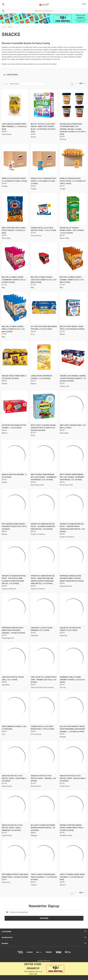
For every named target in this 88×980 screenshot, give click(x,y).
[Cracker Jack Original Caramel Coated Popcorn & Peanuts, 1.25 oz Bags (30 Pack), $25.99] (73, 357)
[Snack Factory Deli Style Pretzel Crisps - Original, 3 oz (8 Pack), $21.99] (44, 757)
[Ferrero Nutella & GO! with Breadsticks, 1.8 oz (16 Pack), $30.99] (44, 708)
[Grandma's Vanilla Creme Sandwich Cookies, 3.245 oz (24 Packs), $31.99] (73, 658)
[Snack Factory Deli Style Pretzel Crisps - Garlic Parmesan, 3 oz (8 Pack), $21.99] (15, 806)
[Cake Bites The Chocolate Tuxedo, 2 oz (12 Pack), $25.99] (73, 609)
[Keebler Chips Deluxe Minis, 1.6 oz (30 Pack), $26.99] (15, 456)
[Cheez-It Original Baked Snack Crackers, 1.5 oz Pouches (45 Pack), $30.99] (73, 856)
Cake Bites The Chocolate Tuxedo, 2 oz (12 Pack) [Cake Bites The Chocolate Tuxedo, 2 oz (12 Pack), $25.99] (70, 629)
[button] (44, 75)
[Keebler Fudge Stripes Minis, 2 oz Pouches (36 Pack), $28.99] (15, 357)
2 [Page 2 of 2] (76, 83)
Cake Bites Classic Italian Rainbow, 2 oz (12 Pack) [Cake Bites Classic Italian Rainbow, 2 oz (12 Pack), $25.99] (41, 629)
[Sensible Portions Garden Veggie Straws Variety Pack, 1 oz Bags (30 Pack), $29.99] (73, 806)
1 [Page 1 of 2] (72, 83)
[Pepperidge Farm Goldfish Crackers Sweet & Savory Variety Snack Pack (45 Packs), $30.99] (73, 557)
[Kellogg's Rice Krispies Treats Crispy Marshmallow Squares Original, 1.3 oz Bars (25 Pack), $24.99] (73, 708)
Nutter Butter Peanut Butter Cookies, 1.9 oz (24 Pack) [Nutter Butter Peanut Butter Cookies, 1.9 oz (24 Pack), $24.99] (14, 427)
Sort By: (6, 84)
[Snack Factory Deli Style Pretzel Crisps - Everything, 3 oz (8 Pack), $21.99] (15, 757)
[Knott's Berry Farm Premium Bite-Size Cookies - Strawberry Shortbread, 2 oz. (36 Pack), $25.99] (44, 456)
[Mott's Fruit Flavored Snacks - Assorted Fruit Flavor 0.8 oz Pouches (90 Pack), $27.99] (44, 406)
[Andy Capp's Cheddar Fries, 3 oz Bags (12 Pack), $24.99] (73, 406)
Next (82, 83)
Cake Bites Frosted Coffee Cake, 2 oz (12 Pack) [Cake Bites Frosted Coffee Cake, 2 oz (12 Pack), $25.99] (13, 678)
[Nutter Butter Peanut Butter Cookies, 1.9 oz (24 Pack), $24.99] (15, 406)
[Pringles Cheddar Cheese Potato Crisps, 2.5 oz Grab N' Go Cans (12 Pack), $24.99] (73, 160)
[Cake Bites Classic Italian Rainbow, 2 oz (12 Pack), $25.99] (44, 609)
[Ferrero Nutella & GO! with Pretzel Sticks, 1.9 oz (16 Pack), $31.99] (44, 209)
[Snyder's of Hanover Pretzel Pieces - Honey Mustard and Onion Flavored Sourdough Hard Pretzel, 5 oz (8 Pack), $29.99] (44, 557)
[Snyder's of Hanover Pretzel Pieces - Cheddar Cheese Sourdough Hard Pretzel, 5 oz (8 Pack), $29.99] (73, 505)
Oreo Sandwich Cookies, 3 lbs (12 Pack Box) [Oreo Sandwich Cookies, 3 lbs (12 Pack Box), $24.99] (14, 728)
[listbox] (28, 84)
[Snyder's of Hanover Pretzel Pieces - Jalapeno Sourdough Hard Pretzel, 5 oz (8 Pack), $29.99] (44, 505)
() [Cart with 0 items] (84, 4)
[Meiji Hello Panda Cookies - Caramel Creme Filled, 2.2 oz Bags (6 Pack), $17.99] (73, 258)
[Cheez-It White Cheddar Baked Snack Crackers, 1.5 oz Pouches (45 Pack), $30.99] (44, 856)
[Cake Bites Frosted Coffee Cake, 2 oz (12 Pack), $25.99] (15, 658)
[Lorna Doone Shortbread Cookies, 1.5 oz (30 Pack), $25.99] (44, 357)
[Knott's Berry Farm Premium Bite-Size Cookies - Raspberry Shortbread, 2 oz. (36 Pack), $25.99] (73, 456)
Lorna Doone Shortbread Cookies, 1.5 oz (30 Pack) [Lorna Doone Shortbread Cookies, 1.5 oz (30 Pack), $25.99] (41, 377)
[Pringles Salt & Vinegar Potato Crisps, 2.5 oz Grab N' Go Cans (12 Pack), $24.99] (44, 160)
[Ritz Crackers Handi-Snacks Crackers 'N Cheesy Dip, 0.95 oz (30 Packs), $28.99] (15, 505)
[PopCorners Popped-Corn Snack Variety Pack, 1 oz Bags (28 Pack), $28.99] (15, 856)
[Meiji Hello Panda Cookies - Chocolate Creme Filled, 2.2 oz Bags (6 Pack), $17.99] (44, 258)
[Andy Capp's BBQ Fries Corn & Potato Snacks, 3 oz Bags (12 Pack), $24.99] (15, 209)
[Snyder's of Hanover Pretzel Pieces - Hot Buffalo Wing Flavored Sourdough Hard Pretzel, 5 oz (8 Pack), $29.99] (15, 557)
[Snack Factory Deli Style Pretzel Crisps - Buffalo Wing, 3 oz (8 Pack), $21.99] (73, 757)
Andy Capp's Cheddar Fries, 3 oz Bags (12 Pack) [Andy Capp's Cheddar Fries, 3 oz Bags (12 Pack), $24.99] (73, 427)
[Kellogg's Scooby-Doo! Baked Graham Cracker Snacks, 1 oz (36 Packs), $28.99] (44, 806)
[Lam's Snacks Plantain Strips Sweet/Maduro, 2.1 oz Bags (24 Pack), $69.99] (15, 105)
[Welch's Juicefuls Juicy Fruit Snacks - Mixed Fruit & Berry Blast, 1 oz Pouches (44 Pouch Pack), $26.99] (44, 105)
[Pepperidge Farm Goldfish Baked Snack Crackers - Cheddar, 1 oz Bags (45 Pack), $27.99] (15, 609)
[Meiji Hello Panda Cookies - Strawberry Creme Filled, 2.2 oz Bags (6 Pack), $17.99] (15, 258)
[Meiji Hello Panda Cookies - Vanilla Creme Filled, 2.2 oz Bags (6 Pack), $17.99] (15, 308)
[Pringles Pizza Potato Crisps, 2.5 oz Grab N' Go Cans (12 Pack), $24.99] (15, 160)
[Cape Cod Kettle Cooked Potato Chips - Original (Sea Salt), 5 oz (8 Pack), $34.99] (44, 658)
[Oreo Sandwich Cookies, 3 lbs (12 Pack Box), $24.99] (15, 708)
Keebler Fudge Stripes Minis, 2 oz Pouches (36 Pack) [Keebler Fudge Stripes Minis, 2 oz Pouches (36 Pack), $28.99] (14, 377)
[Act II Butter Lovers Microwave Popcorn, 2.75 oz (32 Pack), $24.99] (44, 308)
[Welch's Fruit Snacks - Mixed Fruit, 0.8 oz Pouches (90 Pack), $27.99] (73, 308)
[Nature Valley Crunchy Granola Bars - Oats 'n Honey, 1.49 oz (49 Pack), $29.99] (73, 209)
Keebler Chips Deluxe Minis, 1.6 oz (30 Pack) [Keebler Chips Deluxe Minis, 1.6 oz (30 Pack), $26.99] (14, 476)
